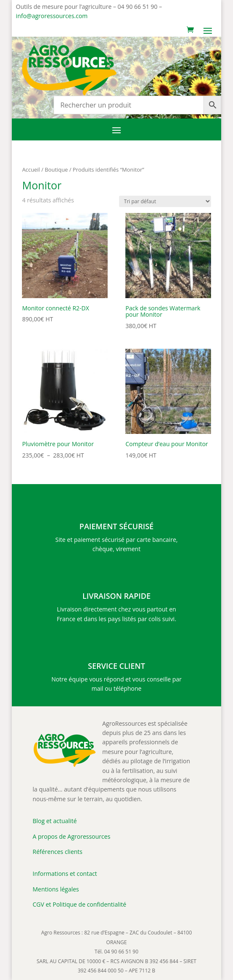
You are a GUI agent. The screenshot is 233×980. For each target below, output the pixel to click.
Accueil (31, 170)
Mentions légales (56, 889)
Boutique (56, 170)
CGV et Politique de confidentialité (79, 904)
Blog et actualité (55, 821)
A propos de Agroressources (71, 836)
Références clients (57, 852)
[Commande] (165, 201)
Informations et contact (65, 874)
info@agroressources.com (52, 16)
